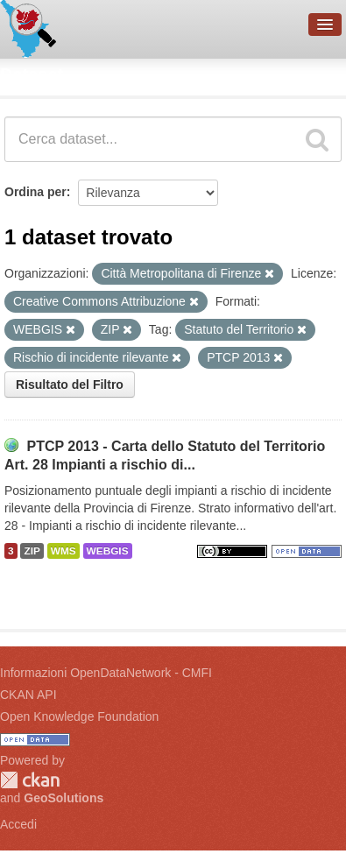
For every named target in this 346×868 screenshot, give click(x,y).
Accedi (18, 824)
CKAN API (28, 695)
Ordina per (35, 192)
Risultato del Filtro (70, 385)
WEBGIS (108, 551)
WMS (64, 551)
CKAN (30, 780)
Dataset (32, 74)
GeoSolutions (64, 798)
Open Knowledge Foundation (79, 716)
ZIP (32, 551)
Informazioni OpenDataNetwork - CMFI (106, 673)
